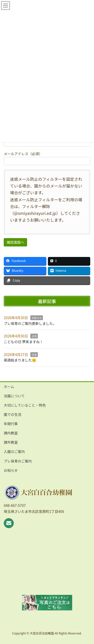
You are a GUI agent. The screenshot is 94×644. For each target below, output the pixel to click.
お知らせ (37, 318)
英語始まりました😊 (20, 360)
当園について (14, 396)
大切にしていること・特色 (25, 405)
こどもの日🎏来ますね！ (23, 342)
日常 (34, 336)
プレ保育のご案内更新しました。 (30, 323)
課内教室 (11, 433)
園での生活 (13, 414)
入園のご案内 (14, 451)
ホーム (9, 387)
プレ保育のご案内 (18, 461)
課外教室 (11, 442)
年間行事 (11, 424)
